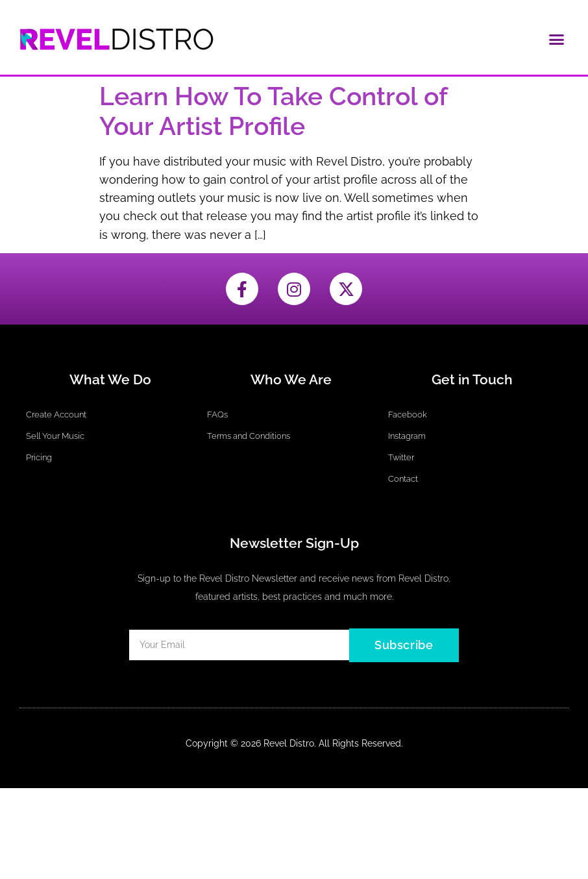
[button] (557, 39)
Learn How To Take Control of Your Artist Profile (273, 111)
